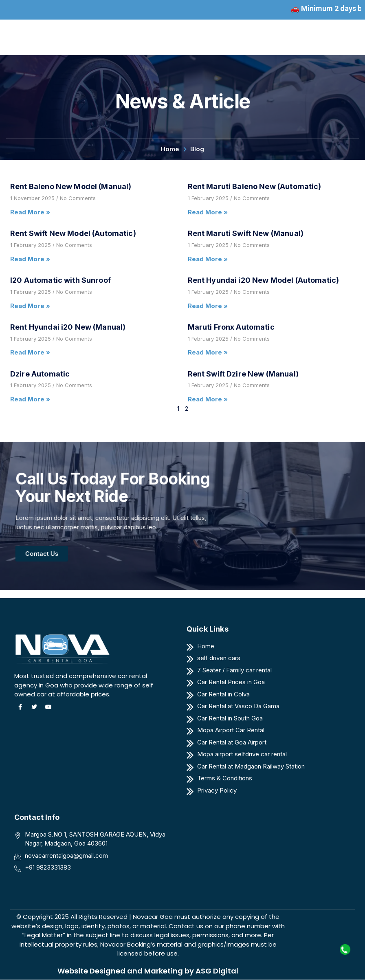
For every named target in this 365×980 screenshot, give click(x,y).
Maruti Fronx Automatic (231, 327)
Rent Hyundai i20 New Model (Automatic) (264, 280)
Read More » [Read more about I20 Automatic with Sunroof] (30, 306)
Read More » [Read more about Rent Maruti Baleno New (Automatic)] (208, 212)
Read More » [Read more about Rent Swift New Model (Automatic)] (30, 259)
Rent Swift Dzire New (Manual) (243, 374)
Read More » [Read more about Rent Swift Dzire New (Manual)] (208, 399)
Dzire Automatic (40, 374)
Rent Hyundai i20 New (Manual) (68, 327)
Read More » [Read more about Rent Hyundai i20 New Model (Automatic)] (208, 306)
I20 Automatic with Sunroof (60, 280)
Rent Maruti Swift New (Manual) (246, 233)
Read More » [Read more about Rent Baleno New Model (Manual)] (30, 212)
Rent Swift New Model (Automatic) (73, 233)
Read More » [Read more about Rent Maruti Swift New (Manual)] (208, 259)
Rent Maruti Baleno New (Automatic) (255, 186)
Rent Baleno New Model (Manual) (71, 186)
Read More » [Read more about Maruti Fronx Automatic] (208, 352)
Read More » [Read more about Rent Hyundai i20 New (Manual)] (30, 352)
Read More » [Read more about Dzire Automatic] (30, 399)
